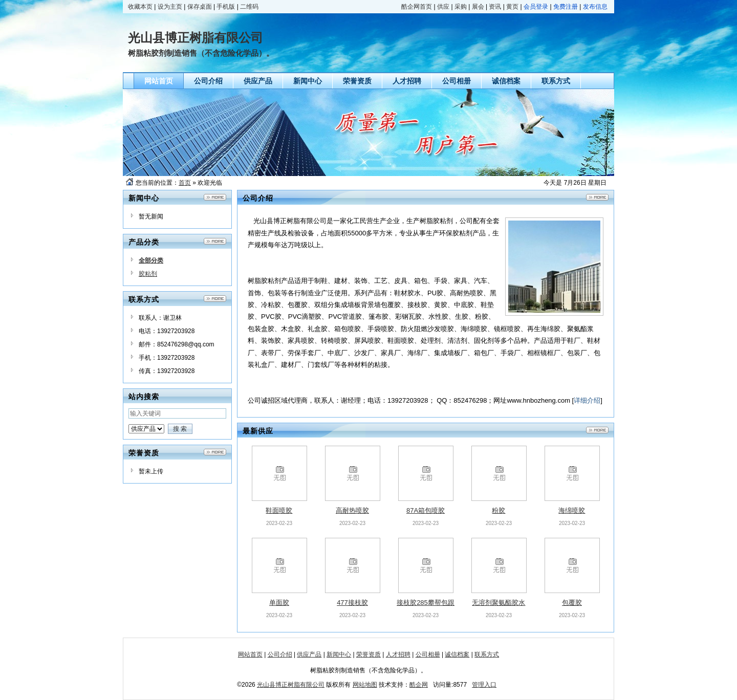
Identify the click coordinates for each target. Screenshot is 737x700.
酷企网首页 (417, 7)
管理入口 (484, 685)
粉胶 (498, 510)
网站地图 (365, 685)
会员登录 (536, 7)
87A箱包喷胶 (426, 510)
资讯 (495, 7)
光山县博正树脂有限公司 (291, 685)
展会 (478, 7)
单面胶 (279, 603)
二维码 (249, 7)
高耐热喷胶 (352, 510)
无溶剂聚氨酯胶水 (498, 603)
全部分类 (151, 260)
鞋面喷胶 (279, 510)
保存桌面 (200, 7)
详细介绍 (587, 400)
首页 (185, 183)
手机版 (226, 7)
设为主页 (170, 7)
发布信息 (595, 7)
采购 (461, 7)
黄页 (512, 7)
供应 (443, 7)
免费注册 (566, 7)
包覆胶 (572, 603)
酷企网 (419, 685)
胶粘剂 (148, 274)
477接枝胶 (352, 603)
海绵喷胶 (572, 510)
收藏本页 (140, 7)
